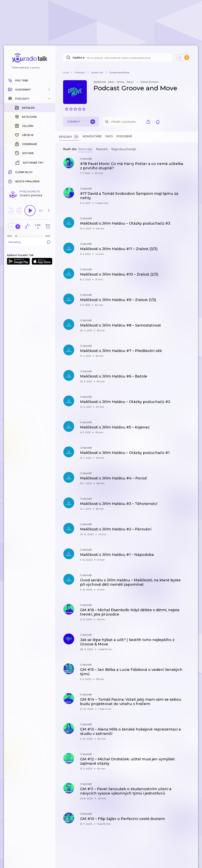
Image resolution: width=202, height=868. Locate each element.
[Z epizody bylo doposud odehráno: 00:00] (10, 172)
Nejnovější (85, 149)
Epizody (69, 137)
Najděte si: (79, 58)
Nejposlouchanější (124, 149)
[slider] (16, 172)
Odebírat (81, 122)
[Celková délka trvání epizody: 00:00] (49, 172)
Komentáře (92, 136)
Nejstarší (102, 149)
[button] (30, 89)
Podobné (124, 136)
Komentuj (30, 178)
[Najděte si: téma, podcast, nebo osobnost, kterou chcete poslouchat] (118, 57)
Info (109, 136)
